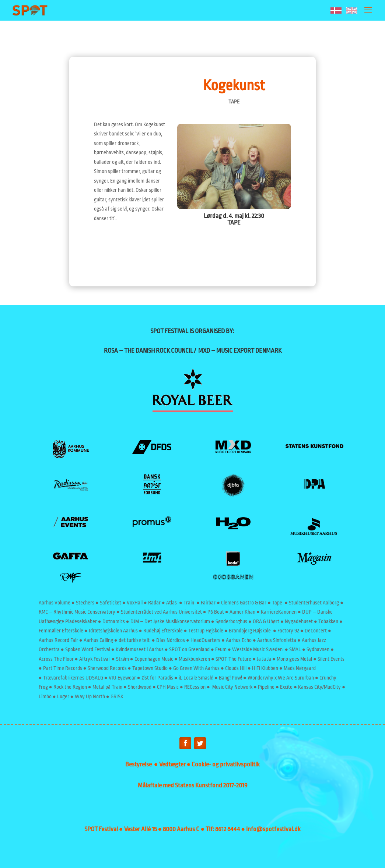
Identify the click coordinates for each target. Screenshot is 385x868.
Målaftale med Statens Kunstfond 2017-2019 (193, 785)
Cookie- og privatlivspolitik (226, 764)
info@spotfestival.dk (273, 829)
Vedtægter (173, 764)
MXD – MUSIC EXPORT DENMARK (240, 351)
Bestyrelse (140, 764)
